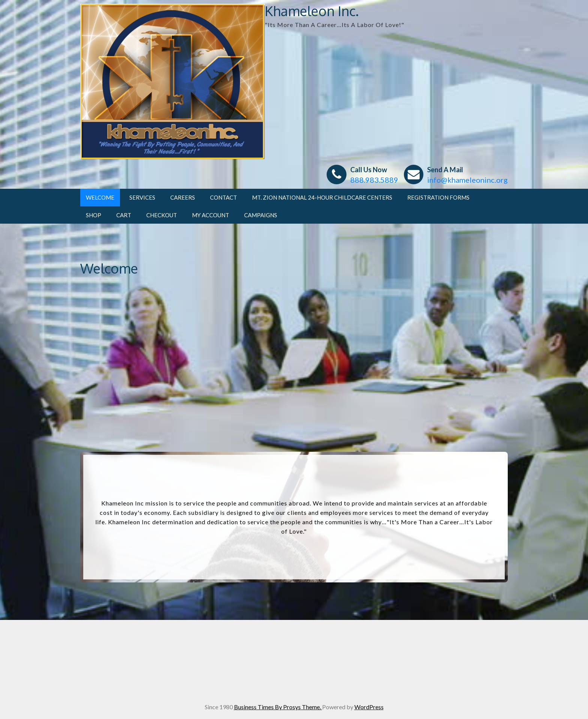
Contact (223, 197)
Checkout (162, 215)
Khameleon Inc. (312, 11)
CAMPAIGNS (261, 215)
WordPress (369, 707)
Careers (183, 197)
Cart (124, 215)
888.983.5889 (374, 180)
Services (142, 197)
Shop (94, 215)
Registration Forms (438, 197)
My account (211, 215)
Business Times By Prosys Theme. (278, 707)
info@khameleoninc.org (467, 180)
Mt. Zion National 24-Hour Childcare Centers (322, 197)
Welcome (100, 197)
